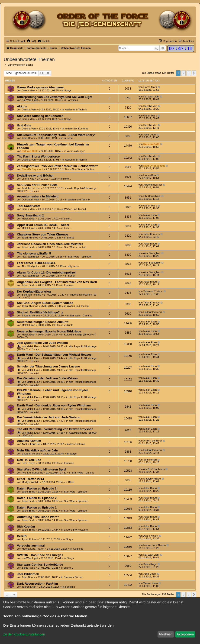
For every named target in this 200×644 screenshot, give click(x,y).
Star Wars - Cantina (83, 169)
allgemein (73, 266)
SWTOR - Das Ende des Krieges (40, 555)
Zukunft (68, 325)
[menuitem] (31, 41)
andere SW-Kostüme (77, 129)
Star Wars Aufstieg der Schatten (40, 116)
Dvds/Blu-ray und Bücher (35, 175)
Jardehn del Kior (31, 188)
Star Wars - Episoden (80, 257)
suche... (68, 568)
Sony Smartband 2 (30, 215)
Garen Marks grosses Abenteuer (40, 87)
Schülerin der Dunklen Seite (37, 185)
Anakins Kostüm (29, 441)
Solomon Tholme (31, 295)
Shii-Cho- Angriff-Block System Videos (45, 303)
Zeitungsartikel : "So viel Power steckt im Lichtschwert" (58, 166)
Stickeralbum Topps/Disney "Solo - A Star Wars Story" (56, 135)
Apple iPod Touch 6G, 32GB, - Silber (43, 225)
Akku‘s (22, 106)
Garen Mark (29, 90)
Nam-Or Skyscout (32, 169)
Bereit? (22, 536)
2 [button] (183, 73)
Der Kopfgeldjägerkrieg (34, 291)
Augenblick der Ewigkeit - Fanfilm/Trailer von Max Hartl (57, 282)
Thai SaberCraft (28, 206)
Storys (68, 90)
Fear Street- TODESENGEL (36, 263)
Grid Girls (24, 125)
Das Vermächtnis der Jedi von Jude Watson (49, 417)
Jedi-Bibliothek (28, 574)
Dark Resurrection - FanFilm (37, 584)
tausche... (69, 138)
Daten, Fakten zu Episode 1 (37, 507)
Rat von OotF (30, 151)
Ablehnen (166, 634)
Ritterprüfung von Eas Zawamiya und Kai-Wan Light (55, 97)
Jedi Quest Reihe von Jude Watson (42, 343)
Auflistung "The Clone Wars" (38, 517)
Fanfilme (69, 285)
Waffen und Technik (76, 109)
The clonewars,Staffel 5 (34, 253)
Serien (72, 276)
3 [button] (189, 73)
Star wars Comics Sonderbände (40, 565)
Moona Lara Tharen (33, 549)
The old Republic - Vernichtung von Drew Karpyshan (55, 429)
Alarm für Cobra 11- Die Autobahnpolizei (46, 272)
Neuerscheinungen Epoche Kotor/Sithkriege (49, 331)
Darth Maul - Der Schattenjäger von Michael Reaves (54, 355)
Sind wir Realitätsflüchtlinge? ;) (40, 312)
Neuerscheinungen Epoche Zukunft (43, 322)
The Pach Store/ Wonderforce (38, 156)
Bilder (71, 482)
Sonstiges (72, 100)
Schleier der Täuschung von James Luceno (48, 366)
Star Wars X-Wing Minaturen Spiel (42, 469)
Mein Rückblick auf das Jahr (37, 450)
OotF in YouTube (29, 460)
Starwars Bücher (73, 577)
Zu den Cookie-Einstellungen (24, 634)
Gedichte (78, 549)
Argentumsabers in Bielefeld (38, 196)
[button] (194, 73)
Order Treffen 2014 (31, 479)
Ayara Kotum (29, 539)
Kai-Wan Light (30, 100)
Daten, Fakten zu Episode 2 (37, 498)
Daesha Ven (29, 109)
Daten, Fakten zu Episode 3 (37, 488)
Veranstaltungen (76, 151)
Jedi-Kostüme (77, 444)
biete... (67, 179)
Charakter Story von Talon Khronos (43, 234)
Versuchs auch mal (31, 546)
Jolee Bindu (29, 247)
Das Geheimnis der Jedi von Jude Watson (47, 378)
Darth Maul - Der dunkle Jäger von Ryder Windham (54, 405)
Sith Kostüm (26, 526)
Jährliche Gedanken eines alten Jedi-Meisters (50, 244)
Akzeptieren (185, 634)
